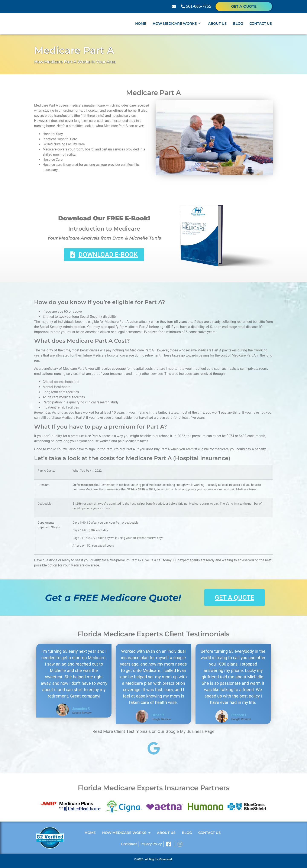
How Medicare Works (177, 24)
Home (141, 24)
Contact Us (261, 24)
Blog (238, 24)
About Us (217, 24)
